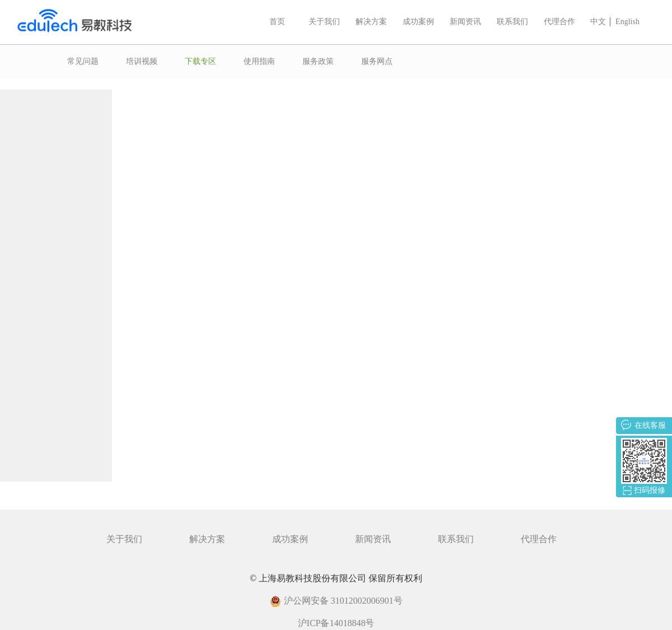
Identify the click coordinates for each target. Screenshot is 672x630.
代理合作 (559, 22)
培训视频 (142, 61)
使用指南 (259, 61)
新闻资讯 (465, 22)
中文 (598, 22)
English (627, 22)
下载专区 (200, 61)
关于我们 (324, 22)
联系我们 (512, 22)
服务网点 (377, 61)
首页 (277, 22)
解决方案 (371, 22)
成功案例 (418, 22)
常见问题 (83, 61)
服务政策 (318, 61)
